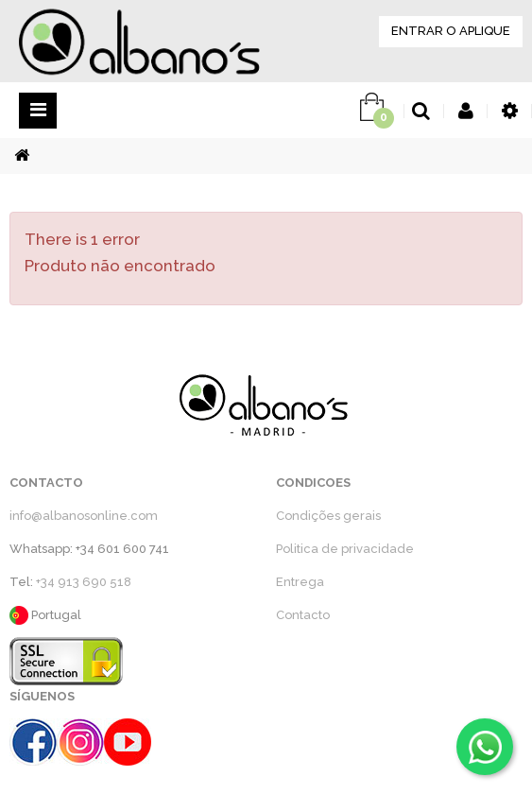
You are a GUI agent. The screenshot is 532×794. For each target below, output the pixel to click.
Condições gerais (328, 516)
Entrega (300, 582)
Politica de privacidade (345, 549)
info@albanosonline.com (84, 516)
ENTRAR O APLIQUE (451, 31)
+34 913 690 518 (84, 582)
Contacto (303, 615)
